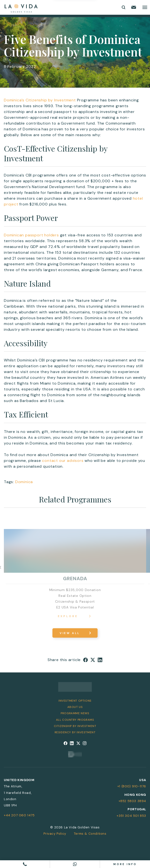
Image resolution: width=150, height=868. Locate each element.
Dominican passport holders (31, 235)
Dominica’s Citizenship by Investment (40, 100)
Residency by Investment (75, 732)
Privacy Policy (55, 834)
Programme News (75, 713)
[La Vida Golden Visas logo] (21, 7)
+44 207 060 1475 (19, 815)
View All (70, 633)
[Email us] (134, 7)
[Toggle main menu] (145, 7)
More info (125, 864)
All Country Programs (75, 720)
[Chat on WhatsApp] (75, 864)
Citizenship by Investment (75, 726)
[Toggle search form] (123, 7)
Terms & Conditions (90, 834)
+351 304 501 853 (131, 816)
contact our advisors (63, 461)
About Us (75, 707)
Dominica (24, 482)
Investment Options (75, 701)
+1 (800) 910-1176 (132, 786)
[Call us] (25, 864)
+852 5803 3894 (132, 801)
